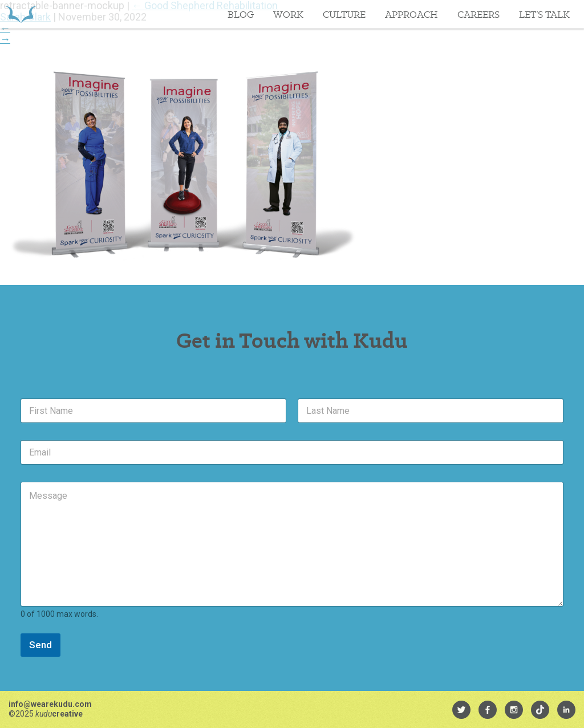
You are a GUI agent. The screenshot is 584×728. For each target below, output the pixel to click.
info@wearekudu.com (50, 704)
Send (40, 645)
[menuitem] (461, 710)
